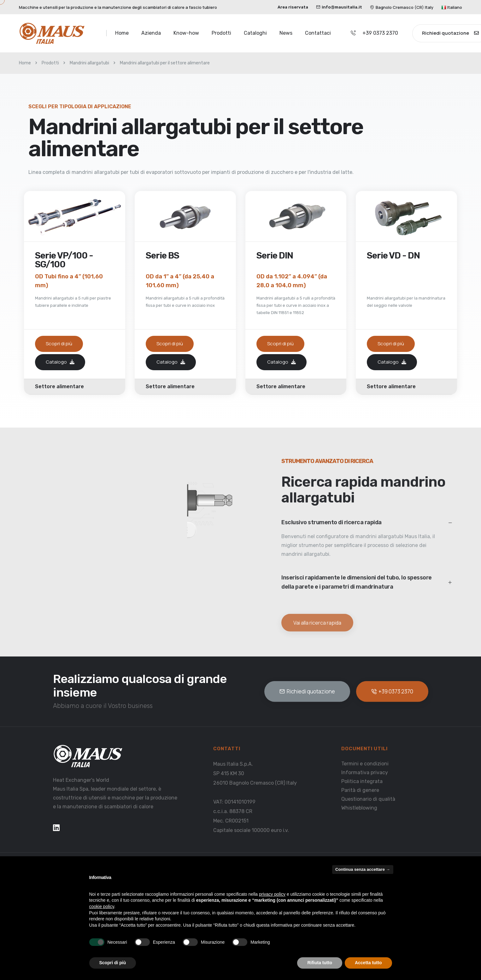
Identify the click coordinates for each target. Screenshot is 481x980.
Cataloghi (255, 33)
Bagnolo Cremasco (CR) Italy (402, 7)
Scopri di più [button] (113, 963)
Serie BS (162, 256)
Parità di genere (360, 790)
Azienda (151, 33)
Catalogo (60, 362)
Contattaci (318, 33)
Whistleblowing (359, 808)
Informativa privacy (365, 772)
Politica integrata (362, 781)
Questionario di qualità (368, 799)
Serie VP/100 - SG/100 (64, 260)
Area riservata (293, 7)
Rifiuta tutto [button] (320, 963)
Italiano (452, 7)
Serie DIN (275, 256)
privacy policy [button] (272, 894)
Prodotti (221, 33)
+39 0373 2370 (380, 33)
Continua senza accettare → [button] (363, 869)
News (286, 33)
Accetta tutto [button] (368, 963)
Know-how (186, 33)
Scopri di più (59, 344)
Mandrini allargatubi (89, 63)
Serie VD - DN (393, 256)
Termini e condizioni (365, 763)
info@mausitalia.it (339, 7)
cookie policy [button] (102, 906)
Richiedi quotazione (307, 691)
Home (122, 33)
